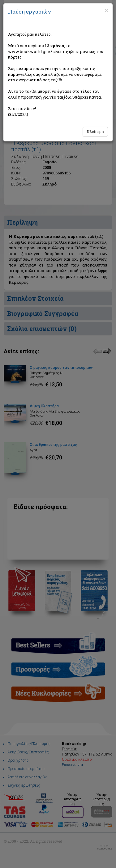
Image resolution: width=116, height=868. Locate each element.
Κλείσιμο (95, 132)
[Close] (106, 10)
